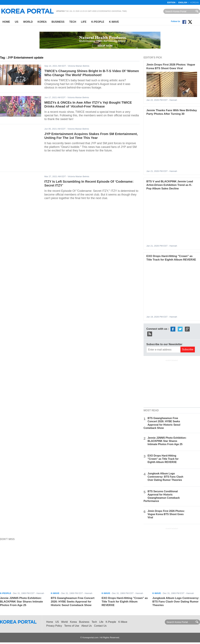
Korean (195, 3)
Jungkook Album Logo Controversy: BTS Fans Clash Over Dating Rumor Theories (165, 477)
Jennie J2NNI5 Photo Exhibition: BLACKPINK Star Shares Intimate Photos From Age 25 (167, 441)
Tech (73, 22)
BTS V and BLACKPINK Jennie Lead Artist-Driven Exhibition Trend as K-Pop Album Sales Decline (170, 185)
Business (58, 22)
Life (84, 22)
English (183, 3)
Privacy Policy (54, 626)
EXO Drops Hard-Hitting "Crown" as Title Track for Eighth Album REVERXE (163, 459)
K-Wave (114, 22)
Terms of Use (72, 626)
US (17, 22)
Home (6, 22)
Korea (42, 22)
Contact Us (100, 626)
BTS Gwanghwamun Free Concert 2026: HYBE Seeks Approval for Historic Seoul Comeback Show (73, 602)
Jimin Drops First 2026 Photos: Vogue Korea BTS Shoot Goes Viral (166, 514)
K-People (98, 22)
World (28, 22)
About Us (86, 626)
